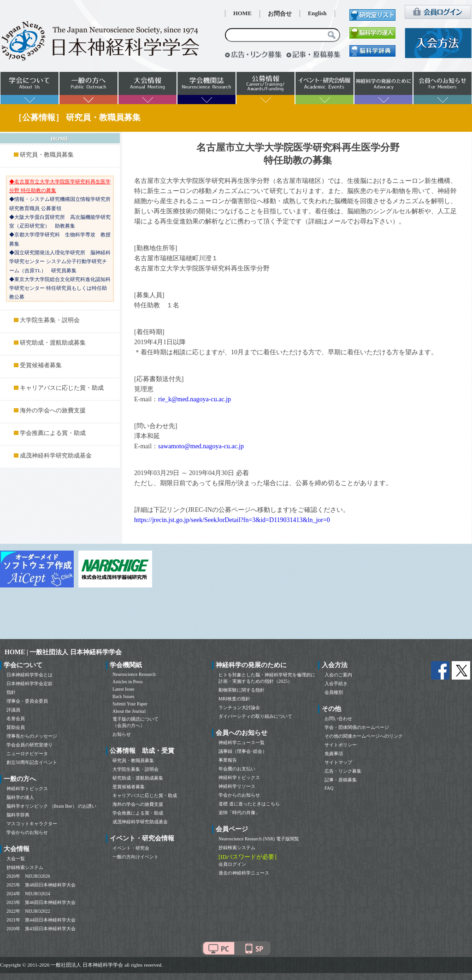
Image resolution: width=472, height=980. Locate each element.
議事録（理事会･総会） (243, 751)
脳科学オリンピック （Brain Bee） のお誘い (51, 806)
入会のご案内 (338, 675)
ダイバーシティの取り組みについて (255, 716)
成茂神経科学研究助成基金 (56, 456)
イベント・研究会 (131, 848)
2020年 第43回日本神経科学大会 (41, 929)
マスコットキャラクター (32, 824)
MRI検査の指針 (234, 699)
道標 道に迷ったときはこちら (249, 804)
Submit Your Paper (130, 704)
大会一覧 (16, 859)
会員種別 (334, 692)
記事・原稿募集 (341, 780)
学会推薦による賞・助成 (53, 433)
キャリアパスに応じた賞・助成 (62, 388)
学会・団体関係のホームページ (357, 727)
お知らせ (122, 734)
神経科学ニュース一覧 (242, 742)
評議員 (13, 710)
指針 (11, 692)
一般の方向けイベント (136, 857)
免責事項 (334, 754)
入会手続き (336, 684)
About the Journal (129, 711)
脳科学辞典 (18, 815)
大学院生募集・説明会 (50, 320)
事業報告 (228, 760)
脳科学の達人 (20, 797)
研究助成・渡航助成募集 (53, 343)
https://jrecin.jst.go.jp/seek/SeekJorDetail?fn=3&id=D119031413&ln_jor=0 (232, 520)
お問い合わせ (338, 719)
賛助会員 (16, 727)
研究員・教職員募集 (47, 155)
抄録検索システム (25, 867)
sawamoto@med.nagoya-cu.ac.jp (201, 446)
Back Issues (124, 696)
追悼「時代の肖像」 (239, 813)
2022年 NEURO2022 (28, 911)
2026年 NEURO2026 (28, 876)
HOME (242, 13)
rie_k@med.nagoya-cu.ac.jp (195, 399)
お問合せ (280, 14)
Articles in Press (128, 682)
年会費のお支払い (237, 769)
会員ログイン (232, 864)
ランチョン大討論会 (239, 707)
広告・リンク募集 (343, 771)
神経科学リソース (237, 786)
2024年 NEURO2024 (28, 894)
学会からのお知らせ (27, 832)
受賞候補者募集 (41, 365)
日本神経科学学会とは (29, 675)
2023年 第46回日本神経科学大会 (41, 902)
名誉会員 (16, 719)
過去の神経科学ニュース (244, 873)
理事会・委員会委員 (27, 701)
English (317, 13)
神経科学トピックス (27, 789)
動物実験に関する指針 (242, 690)
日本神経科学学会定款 (29, 684)
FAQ (329, 788)
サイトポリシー (341, 745)
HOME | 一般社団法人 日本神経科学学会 (63, 652)
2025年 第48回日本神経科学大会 (41, 885)
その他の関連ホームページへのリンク (364, 736)
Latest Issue (124, 689)
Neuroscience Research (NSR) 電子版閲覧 (259, 839)
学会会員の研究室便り (29, 745)
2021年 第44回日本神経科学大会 (41, 920)
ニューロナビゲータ (27, 754)
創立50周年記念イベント (32, 762)
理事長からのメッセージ (32, 736)
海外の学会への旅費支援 (53, 411)
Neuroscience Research (134, 674)
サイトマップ (338, 762)
